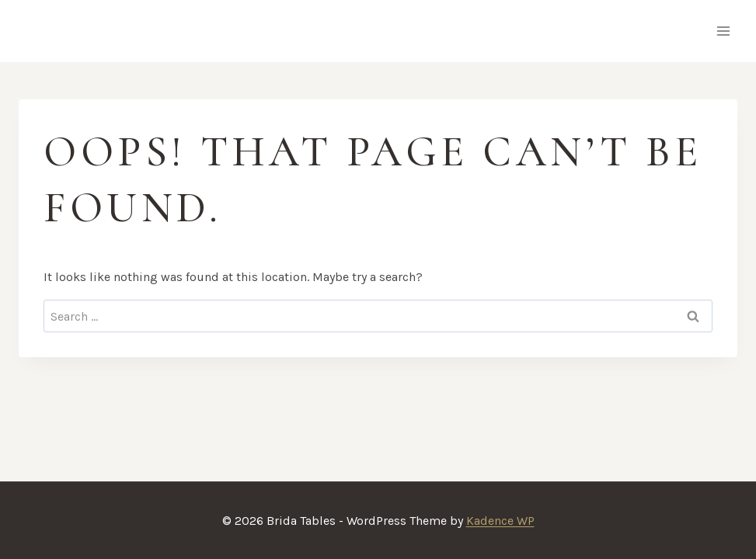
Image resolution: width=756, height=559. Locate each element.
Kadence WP (500, 521)
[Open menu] (723, 31)
